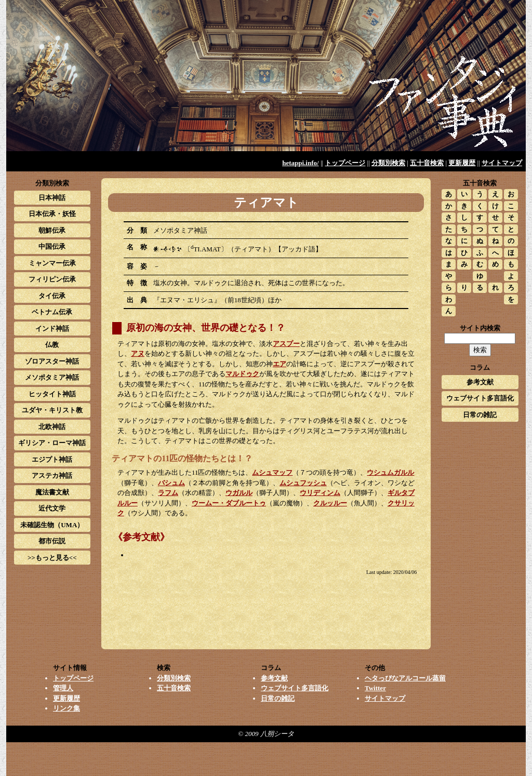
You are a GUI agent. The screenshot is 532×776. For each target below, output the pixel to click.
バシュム (171, 483)
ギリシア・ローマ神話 (52, 443)
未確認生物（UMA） (52, 525)
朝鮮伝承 (52, 230)
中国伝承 (52, 246)
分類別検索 (388, 163)
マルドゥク (242, 374)
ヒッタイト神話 (52, 394)
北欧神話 (52, 427)
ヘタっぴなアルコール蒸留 (405, 678)
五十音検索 (427, 163)
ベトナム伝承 (52, 312)
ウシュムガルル (390, 472)
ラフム (168, 493)
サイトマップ (502, 163)
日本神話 (52, 198)
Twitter (375, 688)
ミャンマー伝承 (52, 263)
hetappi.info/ (300, 163)
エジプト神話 (52, 459)
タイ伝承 (52, 296)
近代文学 (52, 508)
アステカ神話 (52, 476)
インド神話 (52, 329)
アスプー (286, 344)
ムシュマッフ (272, 472)
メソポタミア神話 (52, 377)
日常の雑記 (480, 415)
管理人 (63, 688)
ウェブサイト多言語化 (480, 398)
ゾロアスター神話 (52, 361)
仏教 (52, 345)
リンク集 (66, 708)
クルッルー (330, 503)
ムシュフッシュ (303, 483)
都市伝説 (52, 541)
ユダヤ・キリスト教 (52, 410)
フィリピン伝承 (52, 279)
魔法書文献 (52, 492)
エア (280, 364)
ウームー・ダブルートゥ (229, 503)
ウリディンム (320, 493)
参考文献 (480, 382)
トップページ (345, 163)
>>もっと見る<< (52, 558)
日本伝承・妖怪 (52, 214)
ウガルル (239, 493)
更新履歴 (462, 163)
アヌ (138, 353)
